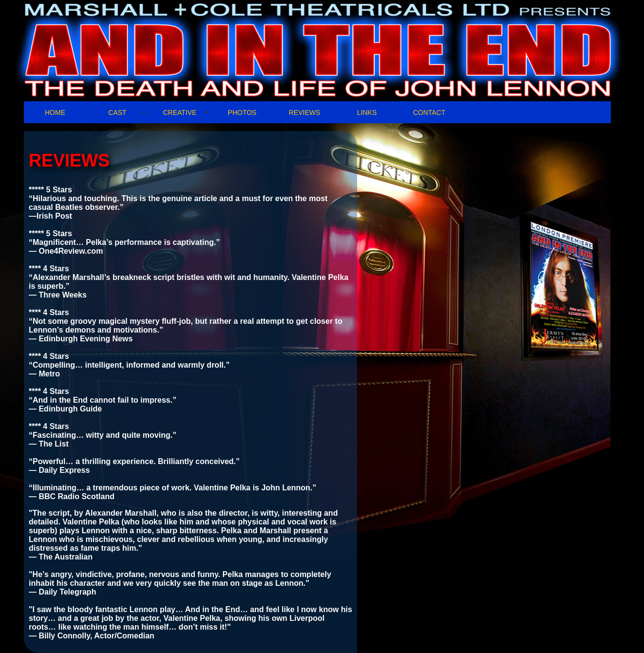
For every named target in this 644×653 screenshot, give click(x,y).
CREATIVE (180, 112)
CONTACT (429, 112)
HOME (55, 112)
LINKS (367, 112)
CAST (117, 112)
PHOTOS (242, 112)
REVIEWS (305, 112)
